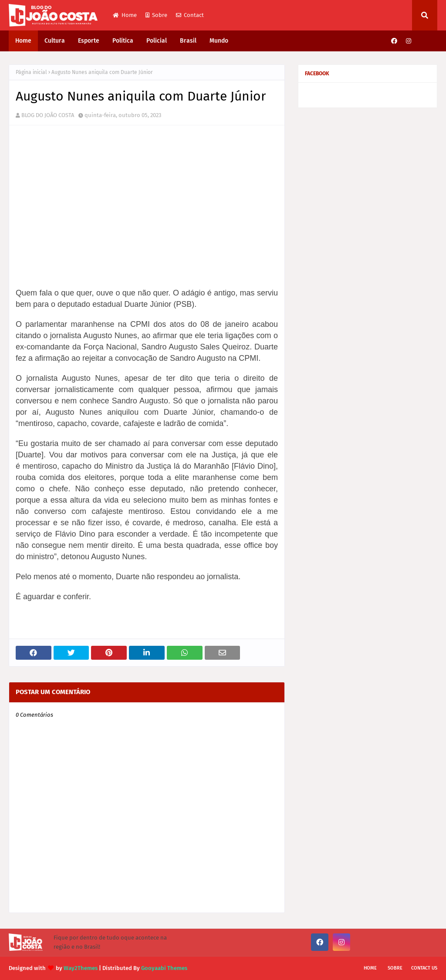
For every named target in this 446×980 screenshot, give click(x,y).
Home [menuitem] (23, 41)
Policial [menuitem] (157, 41)
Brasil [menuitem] (188, 41)
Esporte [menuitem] (89, 41)
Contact (190, 15)
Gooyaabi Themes (164, 968)
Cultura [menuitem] (55, 41)
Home (125, 15)
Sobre (156, 15)
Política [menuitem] (123, 41)
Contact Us (424, 968)
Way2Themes (81, 968)
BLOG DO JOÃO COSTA (48, 115)
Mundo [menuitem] (219, 41)
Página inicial (31, 72)
